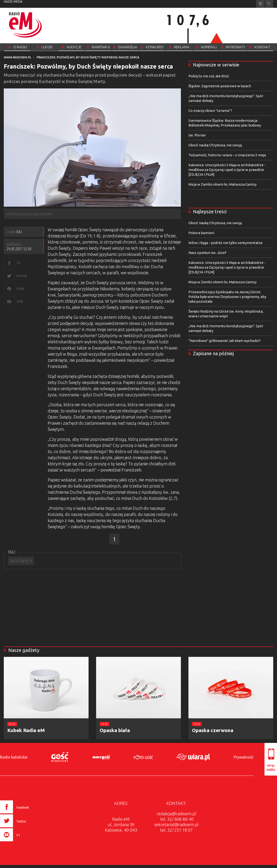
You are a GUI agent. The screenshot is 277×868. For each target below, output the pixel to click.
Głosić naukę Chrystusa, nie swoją (215, 145)
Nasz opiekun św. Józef (207, 253)
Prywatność (244, 757)
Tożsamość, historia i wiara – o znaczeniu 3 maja (227, 155)
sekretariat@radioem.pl (176, 824)
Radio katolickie (14, 757)
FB (18, 263)
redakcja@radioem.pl (176, 814)
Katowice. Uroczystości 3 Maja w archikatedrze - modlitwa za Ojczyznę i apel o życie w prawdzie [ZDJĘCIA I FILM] (227, 170)
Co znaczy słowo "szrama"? (210, 111)
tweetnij (21, 276)
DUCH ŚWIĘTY (21, 561)
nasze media (13, 2)
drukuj (20, 288)
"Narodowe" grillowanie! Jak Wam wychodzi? (225, 341)
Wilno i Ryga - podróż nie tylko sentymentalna (225, 243)
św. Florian (197, 135)
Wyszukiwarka (269, 4)
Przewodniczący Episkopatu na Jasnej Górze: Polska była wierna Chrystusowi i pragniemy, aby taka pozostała (227, 297)
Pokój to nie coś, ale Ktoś (209, 76)
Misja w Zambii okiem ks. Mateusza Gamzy (222, 184)
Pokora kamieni (201, 233)
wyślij (20, 301)
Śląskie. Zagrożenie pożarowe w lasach (220, 86)
